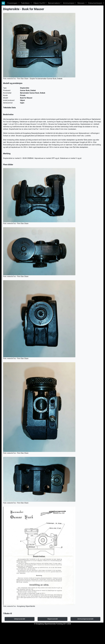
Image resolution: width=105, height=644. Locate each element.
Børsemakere (54, 3)
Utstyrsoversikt (20, 619)
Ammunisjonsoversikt (85, 619)
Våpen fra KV (39, 3)
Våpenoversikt (52, 619)
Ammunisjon (69, 3)
